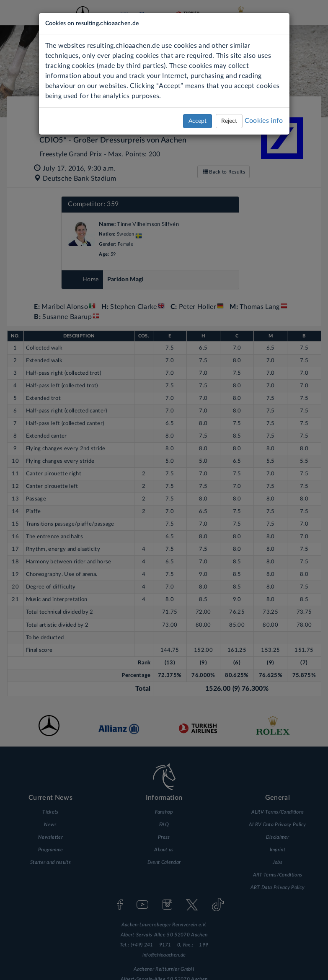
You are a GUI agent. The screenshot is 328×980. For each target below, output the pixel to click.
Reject (229, 121)
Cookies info (264, 121)
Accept (198, 121)
